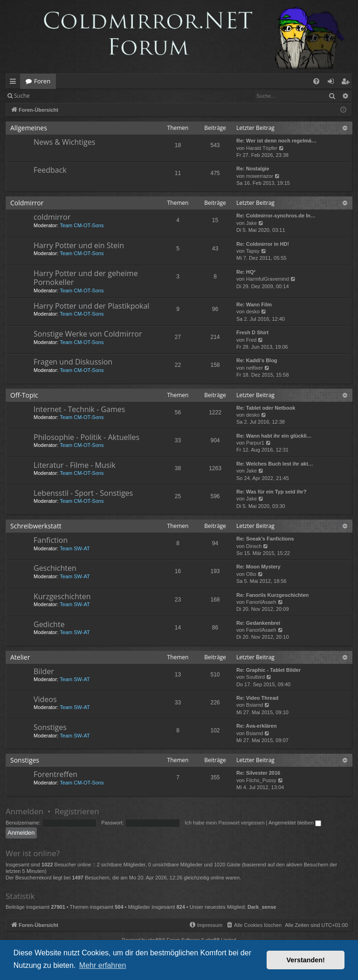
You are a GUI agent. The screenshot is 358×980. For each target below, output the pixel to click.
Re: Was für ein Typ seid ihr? (271, 492)
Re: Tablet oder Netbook (266, 408)
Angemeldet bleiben (295, 823)
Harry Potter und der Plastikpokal (91, 306)
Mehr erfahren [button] (103, 965)
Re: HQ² (246, 272)
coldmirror (52, 217)
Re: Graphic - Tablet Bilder (268, 670)
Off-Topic (24, 395)
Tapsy (253, 251)
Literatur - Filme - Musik (75, 465)
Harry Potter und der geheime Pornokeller (86, 278)
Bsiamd (255, 705)
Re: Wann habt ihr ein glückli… (274, 436)
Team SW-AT (75, 548)
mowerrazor (260, 176)
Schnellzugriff (15, 83)
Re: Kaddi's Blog (257, 360)
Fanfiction (51, 540)
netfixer (255, 368)
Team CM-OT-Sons (82, 225)
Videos (45, 699)
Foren (42, 81)
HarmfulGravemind (268, 279)
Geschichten (55, 568)
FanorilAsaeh (261, 602)
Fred (251, 340)
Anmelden (57, 96)
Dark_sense (262, 907)
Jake (251, 223)
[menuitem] (316, 81)
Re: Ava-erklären (257, 726)
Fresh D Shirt (252, 332)
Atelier (20, 657)
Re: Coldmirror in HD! (263, 244)
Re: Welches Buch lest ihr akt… (275, 464)
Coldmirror (27, 203)
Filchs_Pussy (261, 780)
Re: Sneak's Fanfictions (265, 539)
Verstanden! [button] (306, 960)
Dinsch (254, 546)
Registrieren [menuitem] (347, 83)
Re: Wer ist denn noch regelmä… (276, 141)
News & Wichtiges (64, 142)
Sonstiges (50, 727)
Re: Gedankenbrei (258, 623)
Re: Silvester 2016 (258, 773)
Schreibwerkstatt (36, 526)
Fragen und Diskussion (73, 362)
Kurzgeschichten (62, 596)
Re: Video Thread (257, 698)
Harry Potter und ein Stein (79, 245)
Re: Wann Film (254, 304)
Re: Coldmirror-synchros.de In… (276, 216)
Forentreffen (55, 774)
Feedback (50, 170)
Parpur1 (255, 443)
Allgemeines (29, 128)
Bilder (44, 671)
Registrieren (99, 96)
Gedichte (49, 624)
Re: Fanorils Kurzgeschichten (272, 595)
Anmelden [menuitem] (333, 83)
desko (253, 311)
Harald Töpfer (262, 148)
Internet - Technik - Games (79, 409)
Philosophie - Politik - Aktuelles (86, 437)
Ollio (251, 574)
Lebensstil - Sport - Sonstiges (83, 493)
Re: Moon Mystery (258, 567)
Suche (22, 96)
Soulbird (255, 677)
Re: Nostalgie (253, 169)
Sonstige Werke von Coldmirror (88, 334)
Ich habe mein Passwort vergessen (224, 823)
